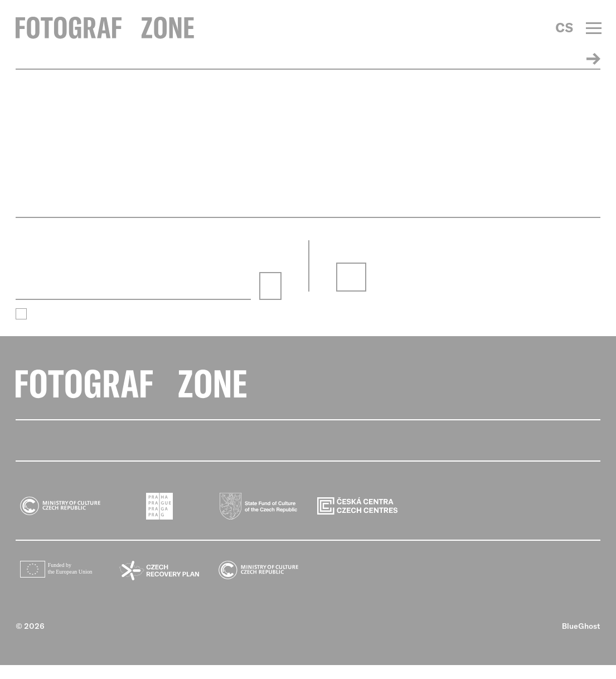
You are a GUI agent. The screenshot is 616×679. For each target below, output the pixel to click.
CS (564, 28)
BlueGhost (581, 640)
